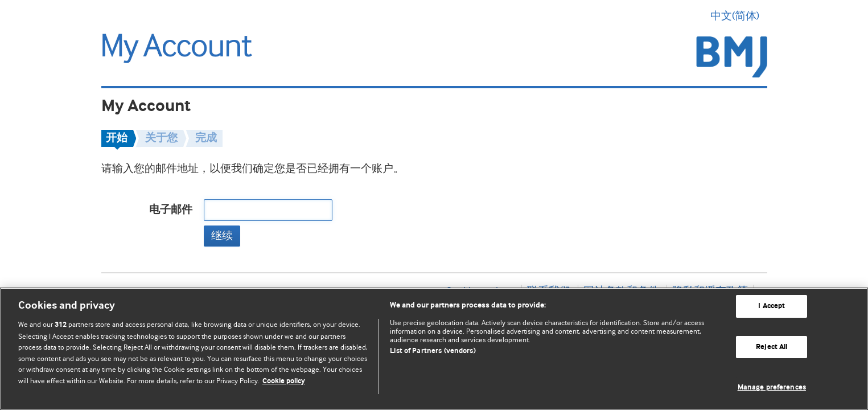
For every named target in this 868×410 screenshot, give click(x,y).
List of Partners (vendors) (433, 351)
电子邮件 (171, 210)
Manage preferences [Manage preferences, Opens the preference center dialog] (772, 388)
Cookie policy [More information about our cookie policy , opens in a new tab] (284, 381)
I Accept (772, 306)
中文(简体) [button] (739, 16)
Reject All (772, 347)
